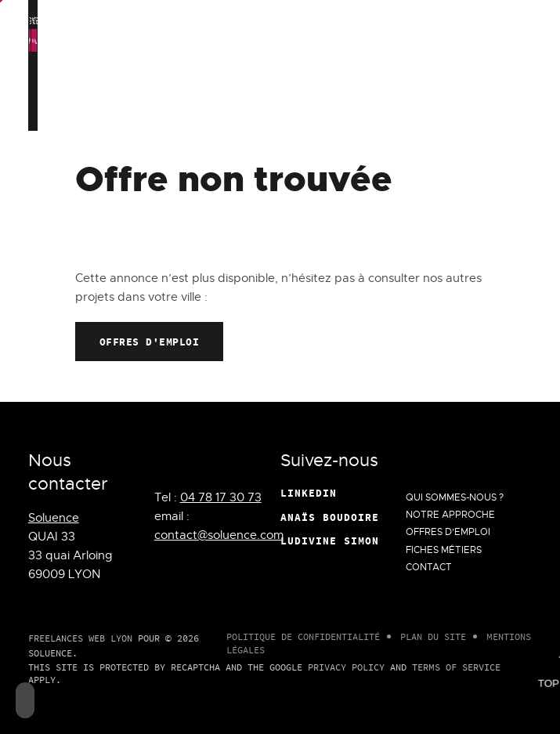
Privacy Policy (346, 667)
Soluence (54, 518)
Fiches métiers (424, 72)
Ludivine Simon (330, 541)
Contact (475, 81)
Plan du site (433, 636)
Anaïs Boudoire (330, 517)
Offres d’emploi (369, 72)
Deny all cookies (219, 41)
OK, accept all (114, 41)
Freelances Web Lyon (80, 638)
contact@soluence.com (219, 535)
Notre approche (316, 72)
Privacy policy (413, 41)
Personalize (319, 41)
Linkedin (309, 493)
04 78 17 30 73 (221, 497)
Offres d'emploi (150, 342)
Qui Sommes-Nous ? (251, 81)
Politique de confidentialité (303, 636)
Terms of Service (456, 667)
